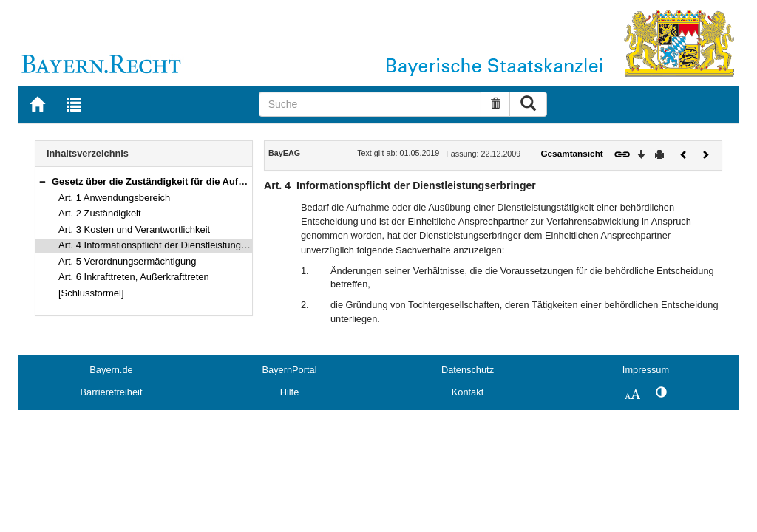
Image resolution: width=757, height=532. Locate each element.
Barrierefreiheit (112, 392)
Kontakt (468, 392)
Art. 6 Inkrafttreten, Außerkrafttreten (134, 277)
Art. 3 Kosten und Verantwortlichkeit (134, 229)
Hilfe (290, 392)
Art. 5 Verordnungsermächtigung (128, 261)
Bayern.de (111, 370)
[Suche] (370, 104)
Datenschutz (468, 370)
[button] (42, 181)
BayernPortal (290, 370)
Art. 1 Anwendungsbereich (114, 198)
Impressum (646, 370)
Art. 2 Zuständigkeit (100, 213)
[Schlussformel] (91, 293)
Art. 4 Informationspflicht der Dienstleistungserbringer (171, 245)
